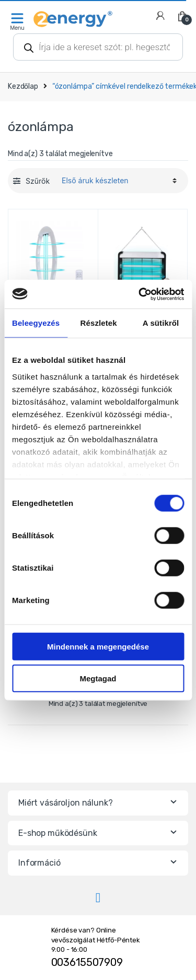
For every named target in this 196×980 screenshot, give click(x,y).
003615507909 (87, 962)
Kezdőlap (23, 86)
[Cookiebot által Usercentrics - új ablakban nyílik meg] (140, 294)
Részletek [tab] (99, 323)
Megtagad (98, 678)
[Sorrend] (118, 181)
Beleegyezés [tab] (36, 323)
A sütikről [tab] (161, 323)
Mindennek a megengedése (98, 647)
